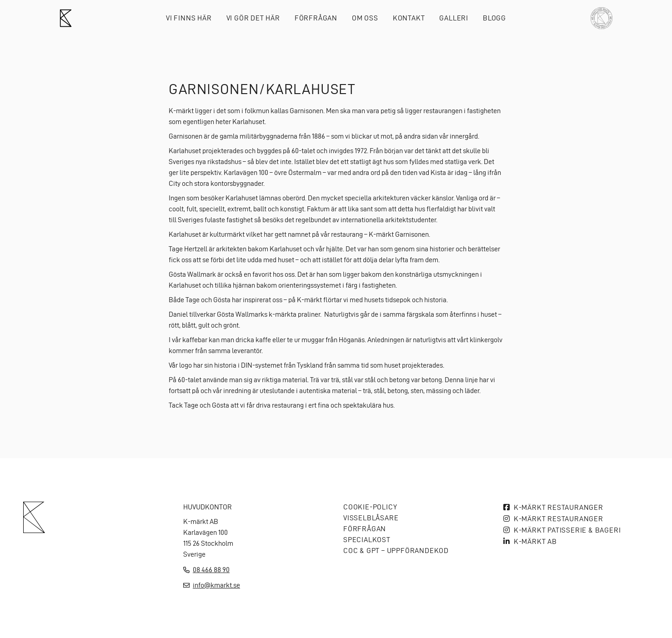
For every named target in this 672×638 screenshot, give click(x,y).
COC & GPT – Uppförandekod (396, 551)
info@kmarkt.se (216, 585)
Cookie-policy (370, 507)
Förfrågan (316, 18)
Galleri (454, 18)
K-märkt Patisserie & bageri (567, 530)
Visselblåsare (371, 518)
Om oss (365, 18)
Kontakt (409, 18)
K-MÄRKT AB (535, 541)
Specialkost (367, 540)
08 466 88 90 (211, 570)
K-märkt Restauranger (559, 507)
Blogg (494, 18)
